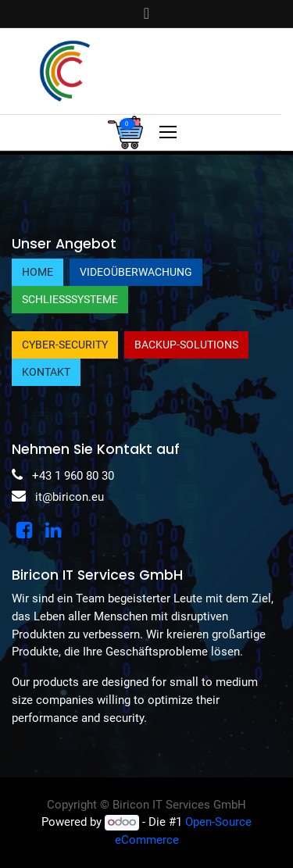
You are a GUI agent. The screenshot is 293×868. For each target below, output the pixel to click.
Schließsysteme (70, 299)
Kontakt (46, 372)
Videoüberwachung (136, 272)
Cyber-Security (65, 345)
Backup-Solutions (186, 345)
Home (38, 272)
